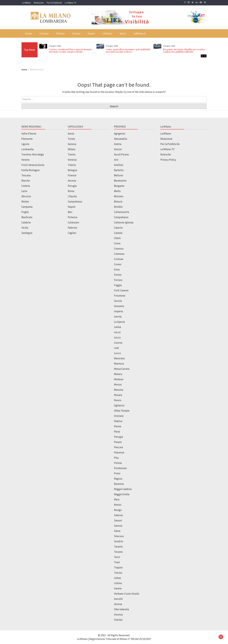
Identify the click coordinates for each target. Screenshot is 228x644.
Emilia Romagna (30, 170)
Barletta (119, 170)
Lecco (117, 337)
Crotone (119, 259)
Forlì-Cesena (121, 290)
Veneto (25, 160)
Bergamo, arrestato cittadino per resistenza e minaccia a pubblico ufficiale (185, 51)
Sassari (118, 520)
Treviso (118, 573)
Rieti (117, 500)
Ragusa (118, 479)
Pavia (117, 432)
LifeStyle (107, 33)
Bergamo (119, 186)
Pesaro (118, 442)
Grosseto (119, 306)
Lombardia (27, 149)
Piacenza (119, 452)
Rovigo (118, 510)
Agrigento (120, 134)
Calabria (26, 222)
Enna (117, 269)
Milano (72, 149)
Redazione (39, 3)
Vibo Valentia (121, 609)
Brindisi (118, 207)
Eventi (91, 33)
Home (29, 33)
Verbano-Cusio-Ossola (127, 594)
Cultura (76, 33)
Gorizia (118, 301)
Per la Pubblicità (54, 3)
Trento (72, 154)
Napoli (72, 207)
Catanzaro (73, 222)
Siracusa (119, 536)
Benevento (120, 181)
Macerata (119, 358)
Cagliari (72, 233)
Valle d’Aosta (29, 134)
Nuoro (118, 400)
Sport (123, 33)
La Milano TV (70, 3)
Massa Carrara (122, 369)
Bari (70, 212)
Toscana (26, 175)
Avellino (119, 165)
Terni (117, 557)
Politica (60, 33)
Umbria (26, 186)
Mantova (119, 364)
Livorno (118, 343)
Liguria (25, 144)
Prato (117, 473)
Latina (117, 327)
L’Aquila (72, 196)
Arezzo (118, 149)
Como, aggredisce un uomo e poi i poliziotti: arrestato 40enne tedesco (128, 51)
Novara (118, 395)
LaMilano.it (140, 33)
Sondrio (119, 541)
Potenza (73, 217)
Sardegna (27, 233)
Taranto (118, 547)
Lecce (117, 332)
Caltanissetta (122, 212)
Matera (118, 374)
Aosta (71, 134)
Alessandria (120, 139)
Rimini (118, 505)
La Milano (27, 3)
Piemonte (27, 139)
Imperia (118, 311)
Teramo (118, 552)
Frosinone (120, 296)
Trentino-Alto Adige (33, 154)
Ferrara (118, 280)
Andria (118, 144)
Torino (71, 139)
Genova (72, 144)
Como (117, 243)
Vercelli (118, 599)
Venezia (72, 160)
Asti (116, 160)
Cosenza (119, 249)
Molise (25, 202)
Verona (118, 604)
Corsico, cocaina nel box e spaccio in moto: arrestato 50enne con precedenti (70, 51)
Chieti (117, 238)
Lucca (117, 353)
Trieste (72, 165)
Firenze (72, 175)
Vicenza (118, 615)
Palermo (73, 228)
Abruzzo (26, 196)
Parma (118, 426)
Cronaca (44, 33)
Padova (118, 421)
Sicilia (25, 228)
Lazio (24, 191)
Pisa (116, 458)
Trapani (118, 567)
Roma (71, 191)
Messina (119, 390)
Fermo (118, 275)
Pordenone (120, 468)
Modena (119, 379)
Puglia (25, 212)
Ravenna (119, 484)
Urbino (118, 583)
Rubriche (166, 154)
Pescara (118, 447)
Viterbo (118, 620)
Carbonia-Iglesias (124, 222)
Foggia (118, 285)
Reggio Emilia (122, 494)
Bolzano (119, 196)
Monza (118, 384)
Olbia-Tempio (122, 411)
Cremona (119, 254)
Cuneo (118, 264)
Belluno (119, 175)
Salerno (118, 515)
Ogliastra (119, 405)
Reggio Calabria (123, 489)
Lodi (116, 348)
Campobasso (75, 202)
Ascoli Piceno (121, 154)
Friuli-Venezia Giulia (33, 165)
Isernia (118, 317)
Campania (27, 207)
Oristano (119, 416)
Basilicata (27, 217)
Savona (118, 526)
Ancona (72, 181)
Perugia (72, 186)
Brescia (118, 202)
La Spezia (119, 322)
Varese (118, 588)
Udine (117, 578)
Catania (118, 233)
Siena (117, 531)
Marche (26, 181)
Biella (117, 191)
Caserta (118, 228)
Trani (117, 562)
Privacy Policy (168, 160)
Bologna (72, 170)
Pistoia (118, 463)
